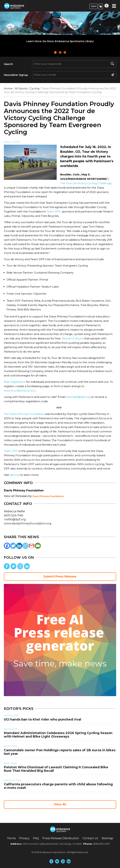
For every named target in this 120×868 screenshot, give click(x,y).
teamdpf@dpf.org (78, 397)
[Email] (38, 546)
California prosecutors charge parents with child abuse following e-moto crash (58, 786)
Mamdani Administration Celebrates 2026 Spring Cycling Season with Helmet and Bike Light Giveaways (58, 735)
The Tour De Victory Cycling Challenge (86, 183)
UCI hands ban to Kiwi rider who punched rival (42, 719)
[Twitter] (13, 546)
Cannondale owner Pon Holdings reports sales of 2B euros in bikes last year (60, 752)
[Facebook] (7, 546)
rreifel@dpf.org (15, 519)
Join (93, 6)
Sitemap (107, 838)
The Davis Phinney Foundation (24, 414)
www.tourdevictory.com (20, 391)
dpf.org (15, 475)
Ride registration (15, 382)
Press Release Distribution (61, 838)
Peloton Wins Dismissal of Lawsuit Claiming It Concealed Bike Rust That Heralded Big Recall (56, 769)
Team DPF (54, 211)
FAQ (36, 838)
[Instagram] (25, 546)
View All (60, 804)
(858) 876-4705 (101, 844)
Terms (11, 838)
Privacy (24, 838)
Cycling (35, 88)
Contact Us (90, 838)
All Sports (21, 88)
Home (8, 88)
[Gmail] (32, 546)
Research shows (73, 338)
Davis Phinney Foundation (48, 496)
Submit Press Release (60, 576)
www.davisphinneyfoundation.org (28, 523)
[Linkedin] (19, 546)
